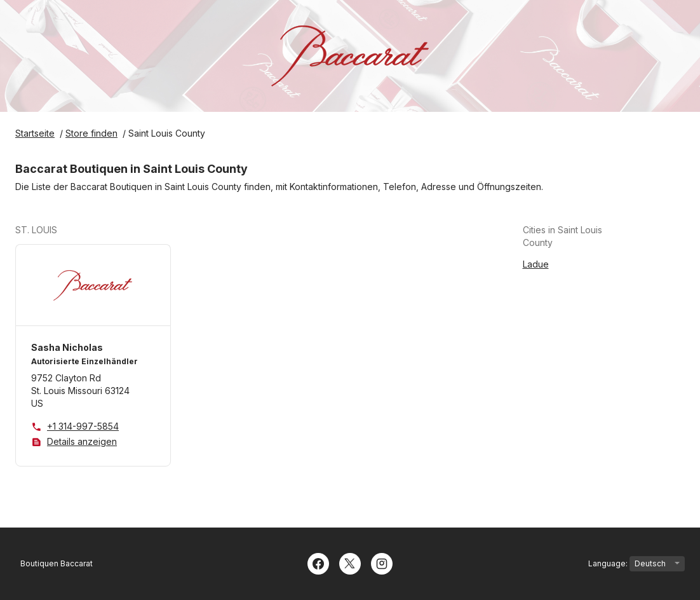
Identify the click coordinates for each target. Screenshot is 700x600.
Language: (636, 564)
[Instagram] (382, 562)
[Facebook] (318, 562)
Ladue (536, 264)
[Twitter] (350, 562)
